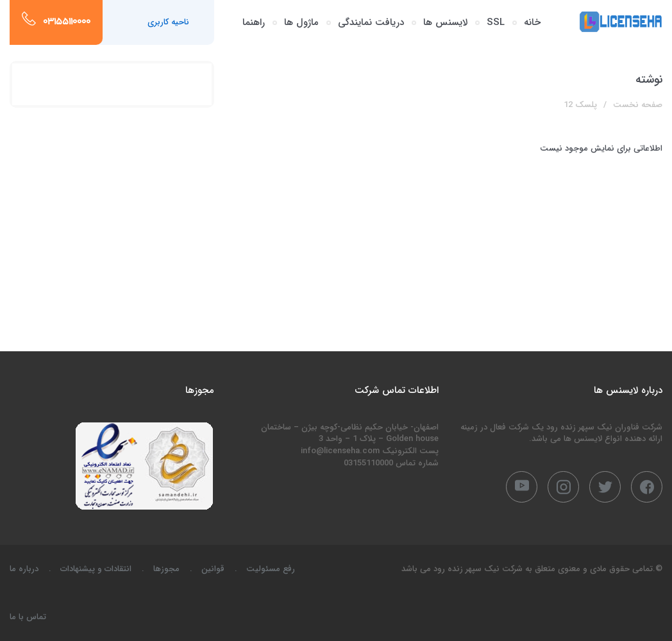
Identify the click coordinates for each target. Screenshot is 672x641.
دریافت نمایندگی (371, 22)
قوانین (213, 569)
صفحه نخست (638, 105)
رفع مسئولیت (271, 569)
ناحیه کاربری (168, 22)
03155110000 (67, 22)
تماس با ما (28, 617)
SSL (496, 22)
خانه (532, 22)
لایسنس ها (445, 22)
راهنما (254, 22)
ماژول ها (301, 22)
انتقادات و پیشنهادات (96, 569)
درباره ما (24, 569)
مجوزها (166, 569)
